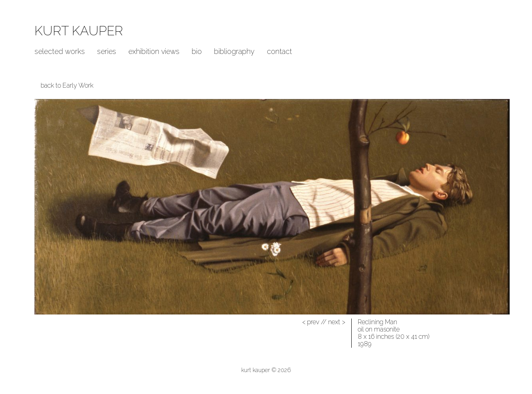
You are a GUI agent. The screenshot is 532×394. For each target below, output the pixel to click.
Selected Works (60, 51)
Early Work (78, 85)
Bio (197, 51)
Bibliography (234, 51)
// (314, 322)
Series (107, 51)
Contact (279, 51)
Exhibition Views (154, 51)
